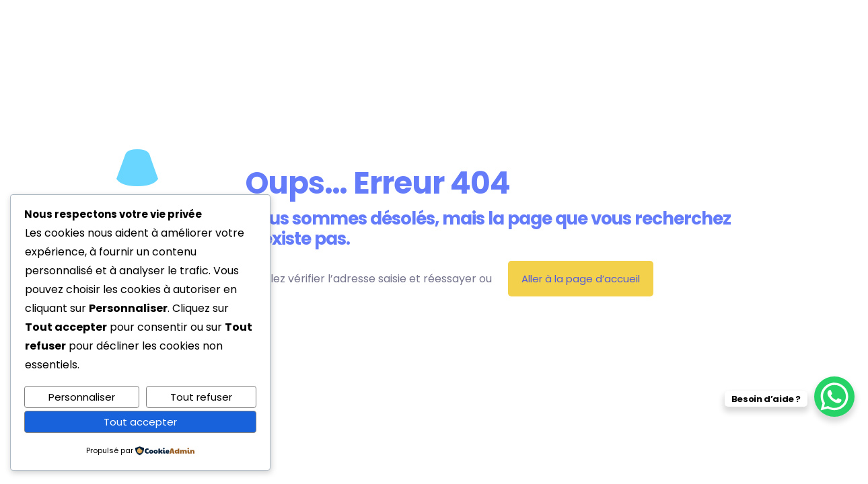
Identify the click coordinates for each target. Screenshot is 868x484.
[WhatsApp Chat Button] (834, 397)
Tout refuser (201, 397)
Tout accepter (140, 422)
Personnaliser (82, 397)
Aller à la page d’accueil (581, 279)
